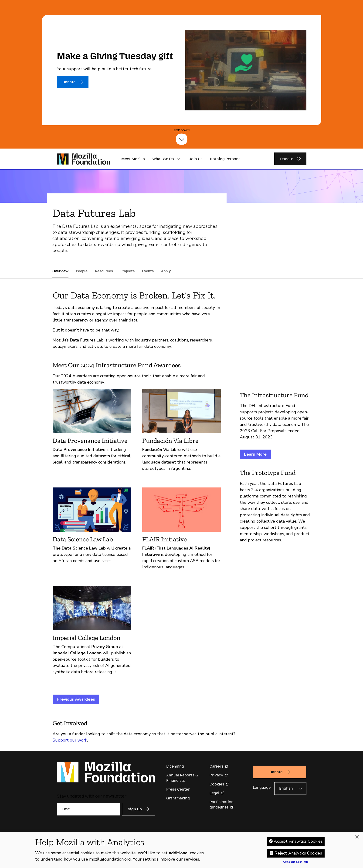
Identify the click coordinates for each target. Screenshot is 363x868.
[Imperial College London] (92, 632)
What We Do (163, 159)
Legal (214, 793)
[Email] (88, 809)
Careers (217, 766)
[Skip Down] (182, 139)
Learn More (255, 454)
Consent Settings (296, 862)
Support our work (70, 740)
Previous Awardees (76, 699)
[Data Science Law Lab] (92, 531)
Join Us (196, 159)
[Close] (357, 837)
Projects (127, 271)
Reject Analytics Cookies (298, 853)
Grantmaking (178, 798)
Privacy (216, 775)
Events (148, 271)
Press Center (178, 789)
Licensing (175, 766)
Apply (166, 271)
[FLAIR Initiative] (181, 531)
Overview (60, 271)
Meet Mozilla (133, 159)
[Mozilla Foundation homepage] (83, 159)
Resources (104, 271)
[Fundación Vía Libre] (181, 432)
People (82, 271)
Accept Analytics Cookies (298, 841)
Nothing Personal (226, 159)
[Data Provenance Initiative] (92, 432)
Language (262, 787)
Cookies (217, 784)
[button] (179, 159)
